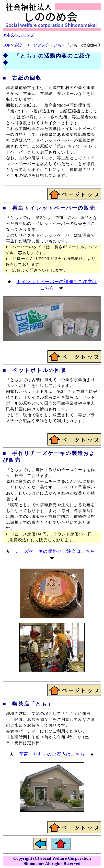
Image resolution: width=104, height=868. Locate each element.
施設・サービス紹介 (32, 45)
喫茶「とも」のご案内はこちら (52, 754)
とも (58, 45)
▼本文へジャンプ (19, 35)
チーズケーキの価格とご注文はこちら (55, 551)
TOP (6, 45)
